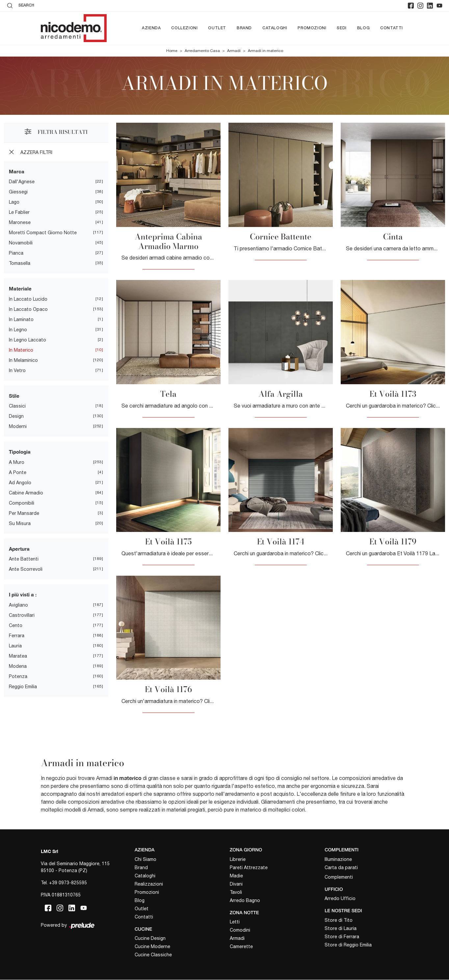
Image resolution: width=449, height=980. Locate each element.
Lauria (15, 646)
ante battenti (24, 559)
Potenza (18, 676)
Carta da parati (341, 867)
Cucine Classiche (153, 955)
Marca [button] (17, 171)
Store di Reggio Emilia (348, 945)
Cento (16, 625)
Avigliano (18, 605)
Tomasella (20, 263)
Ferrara (17, 636)
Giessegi (18, 192)
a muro (17, 462)
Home (172, 51)
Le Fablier (19, 212)
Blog (363, 28)
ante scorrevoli (26, 569)
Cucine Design (150, 939)
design (16, 416)
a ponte (18, 472)
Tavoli (236, 892)
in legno (18, 330)
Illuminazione (338, 859)
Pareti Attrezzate (249, 867)
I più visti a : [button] (23, 594)
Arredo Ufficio (340, 899)
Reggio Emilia (23, 687)
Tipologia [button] (20, 452)
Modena (18, 666)
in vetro (17, 370)
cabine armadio (26, 493)
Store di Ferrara (342, 937)
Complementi (339, 877)
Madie (236, 876)
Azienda (151, 28)
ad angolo (20, 483)
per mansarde (24, 513)
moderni (18, 426)
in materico (21, 350)
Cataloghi (275, 28)
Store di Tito (339, 920)
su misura (20, 523)
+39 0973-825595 (68, 883)
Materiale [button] (20, 289)
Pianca (16, 253)
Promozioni (312, 28)
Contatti (392, 28)
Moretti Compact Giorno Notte (43, 233)
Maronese (20, 222)
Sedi (342, 28)
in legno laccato (27, 340)
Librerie (238, 859)
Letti (235, 922)
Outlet (217, 28)
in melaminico (23, 360)
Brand (244, 28)
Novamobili (21, 243)
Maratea (18, 656)
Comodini (240, 930)
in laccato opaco (28, 309)
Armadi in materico (265, 51)
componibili (22, 503)
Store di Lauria (341, 929)
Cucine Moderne (152, 947)
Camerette (241, 947)
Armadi (234, 51)
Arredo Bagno (245, 900)
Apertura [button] (19, 549)
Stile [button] (14, 396)
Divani (236, 884)
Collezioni (184, 28)
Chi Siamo (145, 859)
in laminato (21, 319)
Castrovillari (22, 615)
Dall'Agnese (22, 182)
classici (17, 406)
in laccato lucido (28, 299)
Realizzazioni (149, 884)
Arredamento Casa (202, 51)
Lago (14, 202)
